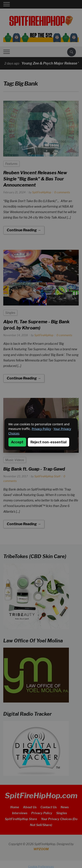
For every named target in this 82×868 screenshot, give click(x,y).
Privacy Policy (41, 429)
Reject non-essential (48, 442)
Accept (17, 442)
